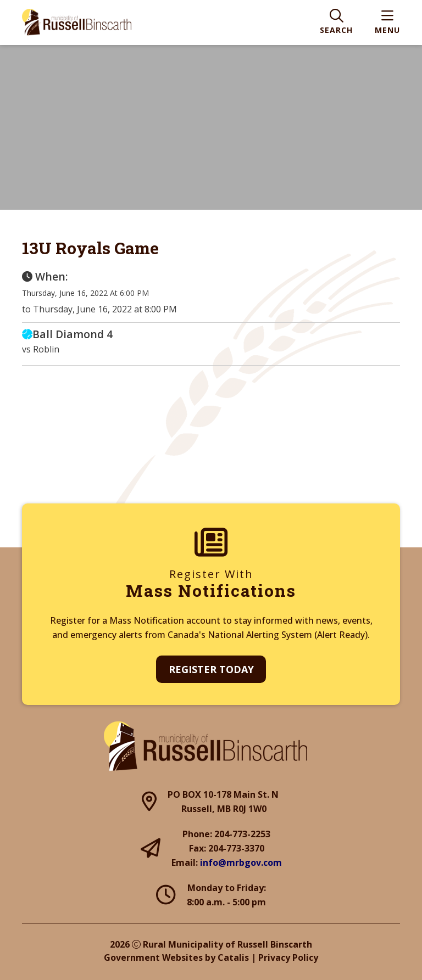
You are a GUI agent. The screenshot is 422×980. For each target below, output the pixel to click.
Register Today (211, 669)
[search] (336, 23)
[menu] (387, 23)
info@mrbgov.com (241, 863)
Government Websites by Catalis (176, 957)
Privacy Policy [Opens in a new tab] (288, 957)
